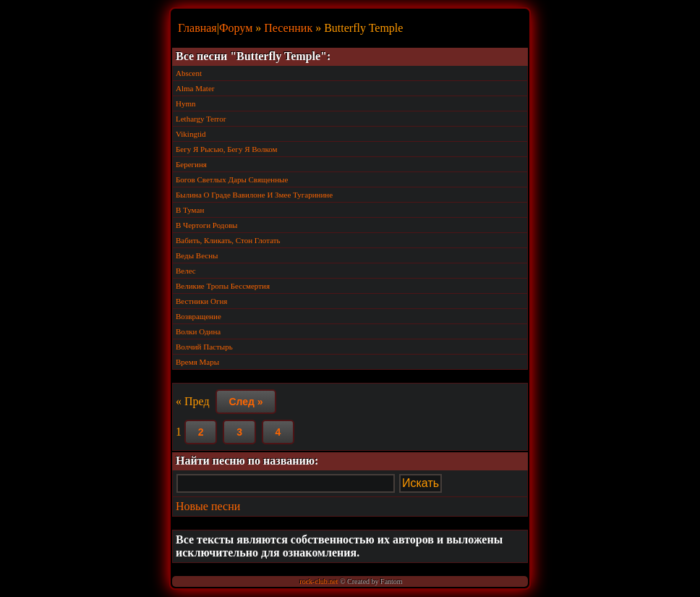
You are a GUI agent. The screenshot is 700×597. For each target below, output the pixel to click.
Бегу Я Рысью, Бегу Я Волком (226, 149)
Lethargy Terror (201, 119)
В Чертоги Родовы (207, 225)
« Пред (193, 401)
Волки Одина (198, 331)
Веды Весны (197, 255)
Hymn (186, 103)
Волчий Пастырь (204, 347)
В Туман (190, 210)
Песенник (288, 28)
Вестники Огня (201, 301)
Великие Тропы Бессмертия (223, 286)
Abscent (189, 73)
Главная (197, 28)
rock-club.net (319, 581)
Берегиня (191, 164)
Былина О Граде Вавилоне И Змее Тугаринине (254, 195)
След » (246, 402)
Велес (186, 271)
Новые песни (208, 506)
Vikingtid (191, 134)
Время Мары (197, 362)
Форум (236, 28)
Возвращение (199, 316)
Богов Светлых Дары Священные (232, 179)
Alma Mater (195, 88)
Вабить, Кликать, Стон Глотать (228, 240)
